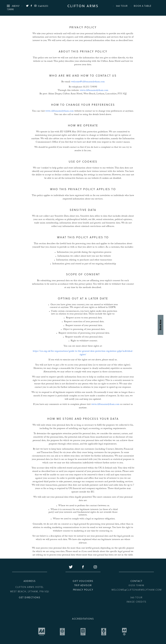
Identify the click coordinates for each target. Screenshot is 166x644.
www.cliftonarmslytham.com (94, 90)
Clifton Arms (83, 6)
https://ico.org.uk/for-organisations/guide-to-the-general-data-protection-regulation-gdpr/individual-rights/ (83, 353)
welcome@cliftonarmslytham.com (88, 82)
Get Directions (30, 597)
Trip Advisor (83, 585)
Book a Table (143, 6)
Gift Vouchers (83, 581)
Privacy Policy (83, 590)
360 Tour (122, 6)
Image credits (136, 602)
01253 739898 (136, 585)
